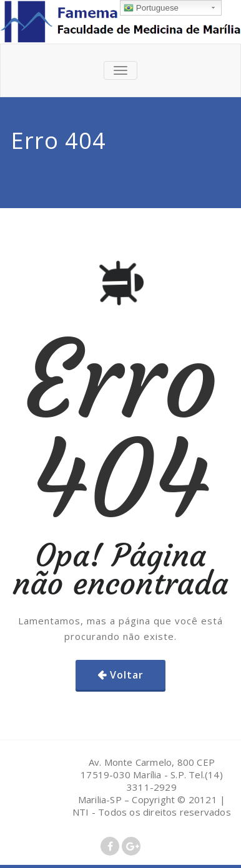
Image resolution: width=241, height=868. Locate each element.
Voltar (127, 675)
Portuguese (151, 8)
